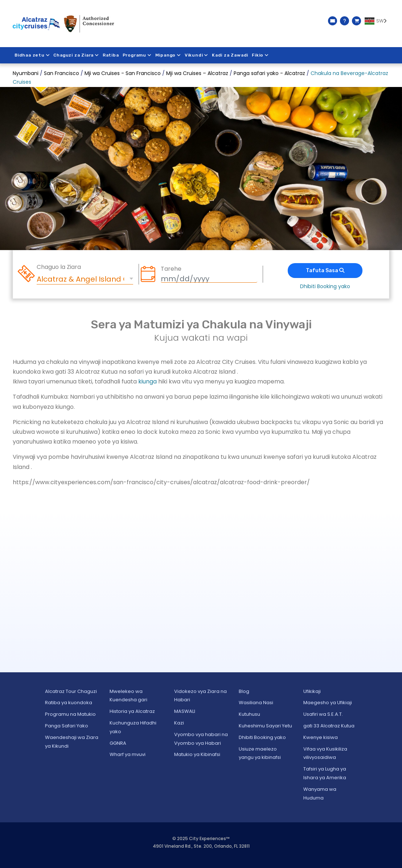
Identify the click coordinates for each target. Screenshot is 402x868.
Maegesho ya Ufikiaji (328, 703)
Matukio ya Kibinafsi (197, 754)
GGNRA (118, 743)
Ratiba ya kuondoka (69, 703)
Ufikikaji (312, 691)
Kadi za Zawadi (230, 55)
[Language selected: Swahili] (377, 21)
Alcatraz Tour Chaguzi (71, 691)
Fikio (261, 55)
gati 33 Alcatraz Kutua (329, 726)
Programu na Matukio (70, 714)
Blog (244, 691)
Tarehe (171, 269)
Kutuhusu (249, 714)
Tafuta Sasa (325, 271)
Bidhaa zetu (32, 55)
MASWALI (185, 711)
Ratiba (111, 55)
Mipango (168, 55)
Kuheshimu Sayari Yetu (265, 726)
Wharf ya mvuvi (128, 754)
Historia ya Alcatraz (132, 711)
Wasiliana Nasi (256, 703)
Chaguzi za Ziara (77, 55)
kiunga (147, 381)
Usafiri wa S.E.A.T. (323, 714)
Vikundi (197, 55)
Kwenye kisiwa (321, 737)
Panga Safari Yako (67, 726)
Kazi (179, 723)
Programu (137, 55)
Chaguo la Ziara (59, 267)
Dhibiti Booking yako (325, 286)
